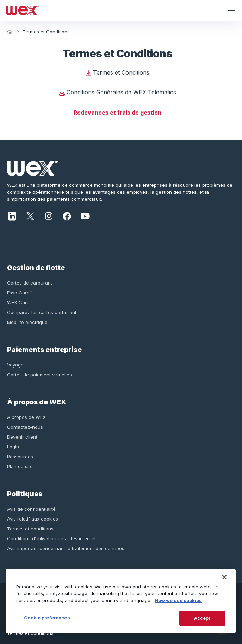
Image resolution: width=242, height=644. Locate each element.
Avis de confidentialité (31, 509)
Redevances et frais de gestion (117, 113)
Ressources (20, 457)
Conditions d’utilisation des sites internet (51, 538)
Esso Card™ (20, 293)
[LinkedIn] (12, 216)
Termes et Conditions (117, 72)
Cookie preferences (47, 618)
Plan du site (20, 466)
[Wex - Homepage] (110, 11)
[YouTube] (85, 216)
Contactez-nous (25, 427)
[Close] (224, 577)
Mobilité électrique (27, 322)
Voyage (15, 365)
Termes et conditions (30, 529)
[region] (121, 601)
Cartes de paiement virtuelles (39, 375)
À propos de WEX (26, 417)
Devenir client (22, 437)
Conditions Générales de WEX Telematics (118, 92)
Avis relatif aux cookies (33, 519)
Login (13, 447)
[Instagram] (49, 216)
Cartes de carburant (30, 283)
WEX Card (18, 302)
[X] (30, 216)
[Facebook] (67, 216)
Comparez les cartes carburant (42, 312)
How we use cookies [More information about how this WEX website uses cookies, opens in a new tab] (178, 600)
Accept (202, 618)
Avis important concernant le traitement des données (66, 548)
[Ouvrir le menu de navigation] (231, 11)
